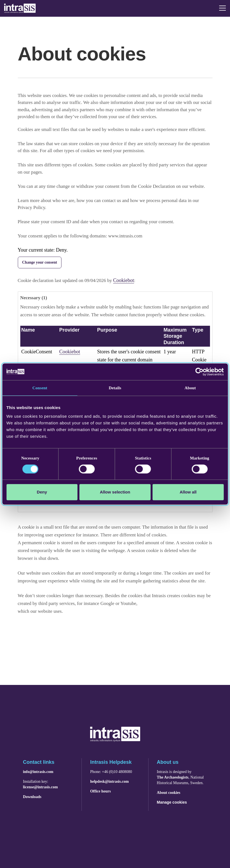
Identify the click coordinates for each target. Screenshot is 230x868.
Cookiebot (124, 280)
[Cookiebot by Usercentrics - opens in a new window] (199, 372)
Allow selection (115, 492)
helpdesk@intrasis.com (109, 782)
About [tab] (190, 388)
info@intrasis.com (38, 772)
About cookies (169, 793)
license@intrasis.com (40, 787)
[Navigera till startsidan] (115, 740)
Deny (42, 492)
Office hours (100, 791)
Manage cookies (172, 802)
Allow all (188, 492)
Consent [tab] (40, 388)
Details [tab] (115, 388)
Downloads (32, 797)
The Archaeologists (173, 777)
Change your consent (40, 262)
